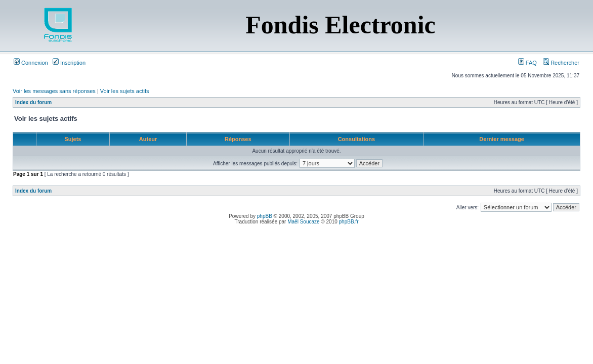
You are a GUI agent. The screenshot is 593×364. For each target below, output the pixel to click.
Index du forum (33, 102)
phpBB (265, 216)
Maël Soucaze (303, 222)
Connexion (31, 63)
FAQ (527, 63)
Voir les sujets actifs (125, 91)
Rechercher (561, 63)
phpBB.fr (349, 222)
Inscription (69, 63)
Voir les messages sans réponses (54, 91)
